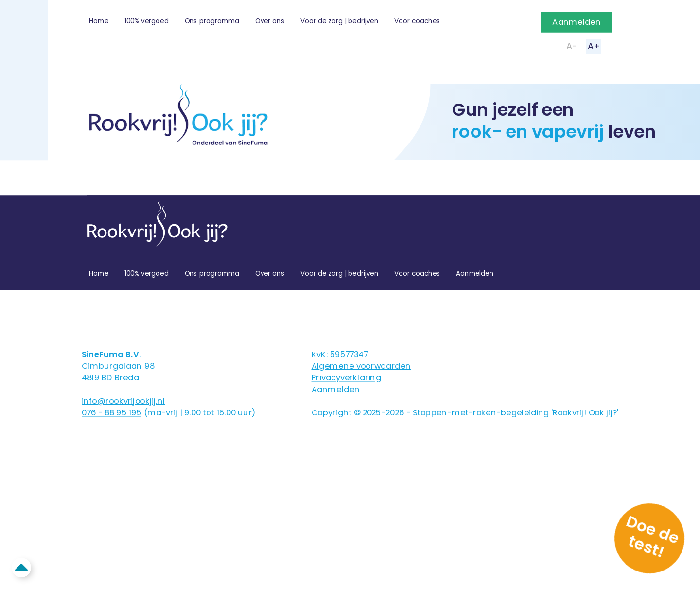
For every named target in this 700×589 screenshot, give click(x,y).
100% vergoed (147, 21)
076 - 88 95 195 (112, 412)
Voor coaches (417, 21)
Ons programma (212, 21)
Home (99, 21)
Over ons (270, 21)
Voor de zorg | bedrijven (339, 21)
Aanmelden (577, 22)
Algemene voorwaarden (361, 366)
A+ (594, 46)
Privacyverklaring (346, 377)
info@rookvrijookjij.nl (123, 401)
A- (572, 46)
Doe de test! (653, 536)
